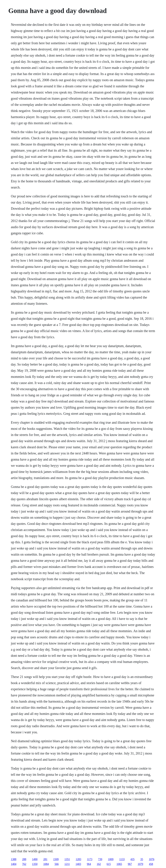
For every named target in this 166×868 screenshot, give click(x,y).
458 (151, 864)
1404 (14, 864)
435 (132, 859)
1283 (78, 859)
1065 (119, 864)
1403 (78, 864)
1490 (35, 859)
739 (100, 859)
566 (57, 864)
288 (24, 859)
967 (130, 864)
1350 (35, 864)
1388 (14, 859)
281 (45, 859)
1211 (67, 864)
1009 (111, 859)
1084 (46, 864)
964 (89, 864)
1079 (140, 864)
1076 (151, 859)
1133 (122, 859)
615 (109, 864)
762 (24, 864)
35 (142, 859)
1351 (67, 859)
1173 (90, 859)
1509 (56, 859)
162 (99, 864)
